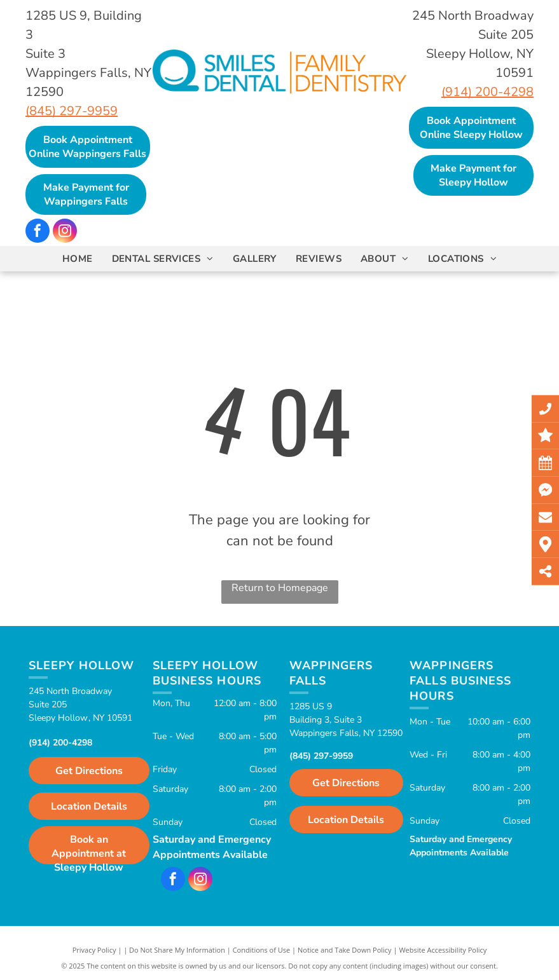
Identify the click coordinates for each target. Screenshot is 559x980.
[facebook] (38, 232)
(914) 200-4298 (487, 92)
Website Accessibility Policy (443, 950)
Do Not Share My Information (177, 950)
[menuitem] (78, 259)
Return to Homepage (280, 588)
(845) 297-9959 (72, 111)
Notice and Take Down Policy (345, 950)
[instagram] (65, 232)
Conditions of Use (262, 950)
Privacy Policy (94, 950)
